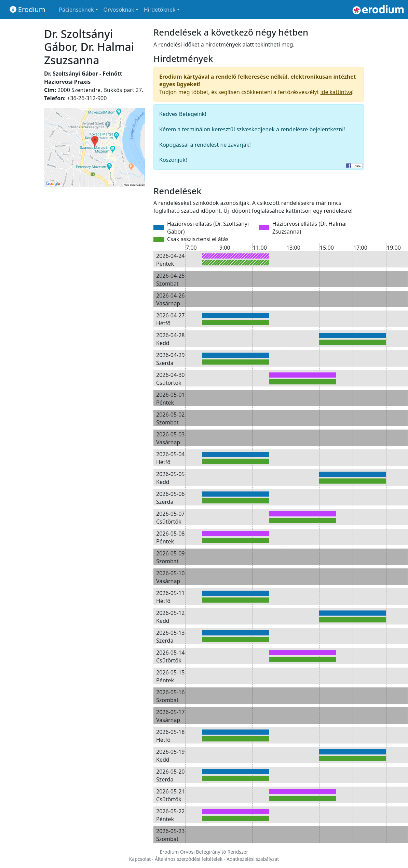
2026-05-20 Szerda (171, 775)
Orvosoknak (119, 10)
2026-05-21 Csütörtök (171, 795)
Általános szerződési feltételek (189, 859)
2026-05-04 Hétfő (171, 458)
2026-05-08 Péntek (171, 537)
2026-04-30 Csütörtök (171, 379)
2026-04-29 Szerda (171, 359)
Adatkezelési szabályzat (253, 859)
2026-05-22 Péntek (171, 815)
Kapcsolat (140, 859)
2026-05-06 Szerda (171, 498)
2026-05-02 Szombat (171, 418)
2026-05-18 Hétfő (171, 736)
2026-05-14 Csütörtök (171, 656)
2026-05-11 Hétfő (171, 597)
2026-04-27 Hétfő (171, 319)
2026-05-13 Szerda (171, 636)
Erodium (28, 9)
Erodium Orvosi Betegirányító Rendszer (204, 852)
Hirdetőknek (160, 10)
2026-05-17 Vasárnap (171, 716)
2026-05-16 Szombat (171, 696)
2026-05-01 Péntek (171, 398)
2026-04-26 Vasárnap (171, 299)
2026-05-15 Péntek (171, 676)
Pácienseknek (76, 10)
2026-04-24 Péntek (171, 260)
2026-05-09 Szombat (171, 557)
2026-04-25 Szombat (171, 279)
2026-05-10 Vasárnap (171, 577)
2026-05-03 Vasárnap (171, 438)
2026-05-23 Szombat (171, 835)
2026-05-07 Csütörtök (171, 517)
